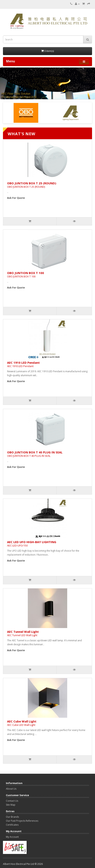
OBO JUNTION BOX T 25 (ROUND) (32, 185)
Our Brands (12, 817)
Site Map (11, 805)
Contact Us (12, 801)
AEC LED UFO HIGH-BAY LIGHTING (32, 544)
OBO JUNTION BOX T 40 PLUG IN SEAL (35, 454)
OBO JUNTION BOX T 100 (26, 275)
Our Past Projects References (22, 821)
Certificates (12, 825)
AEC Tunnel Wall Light (23, 633)
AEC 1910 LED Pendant (23, 364)
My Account (12, 837)
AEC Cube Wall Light (22, 723)
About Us (11, 789)
